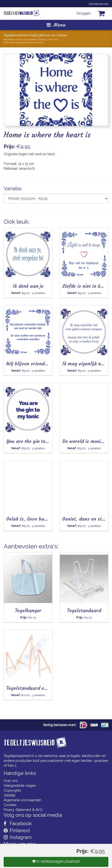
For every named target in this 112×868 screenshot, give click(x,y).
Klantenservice (99, 4)
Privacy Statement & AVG (23, 810)
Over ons (11, 781)
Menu (56, 25)
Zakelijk (10, 795)
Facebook (18, 824)
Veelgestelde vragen (20, 786)
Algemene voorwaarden (22, 800)
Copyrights (12, 790)
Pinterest (17, 831)
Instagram (18, 837)
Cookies (10, 805)
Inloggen (84, 13)
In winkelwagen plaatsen (56, 861)
